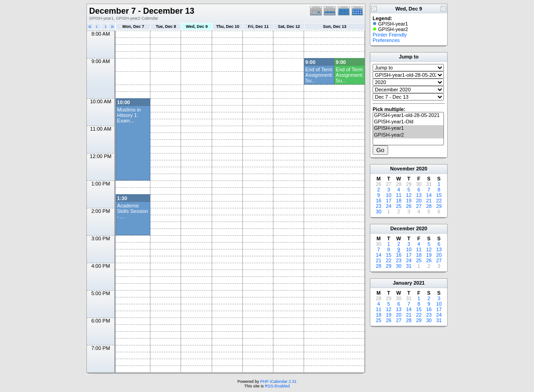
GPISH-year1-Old (408, 122)
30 (379, 212)
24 (389, 206)
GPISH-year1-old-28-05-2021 (408, 116)
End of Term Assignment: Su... (319, 75)
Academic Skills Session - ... (133, 211)
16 (379, 201)
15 (439, 195)
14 (429, 195)
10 (389, 195)
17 (389, 201)
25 (399, 206)
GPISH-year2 (408, 135)
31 (409, 266)
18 (399, 201)
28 (429, 206)
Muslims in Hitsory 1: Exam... (129, 115)
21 (429, 201)
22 (439, 201)
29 (439, 206)
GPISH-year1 (408, 128)
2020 (422, 169)
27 (419, 206)
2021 (419, 283)
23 (379, 206)
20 (419, 201)
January (402, 283)
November (402, 169)
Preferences (386, 40)
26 (409, 206)
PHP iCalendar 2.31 (278, 381)
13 (419, 195)
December (403, 228)
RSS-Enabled (277, 386)
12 (409, 195)
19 (409, 201)
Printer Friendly (390, 35)
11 (399, 195)
